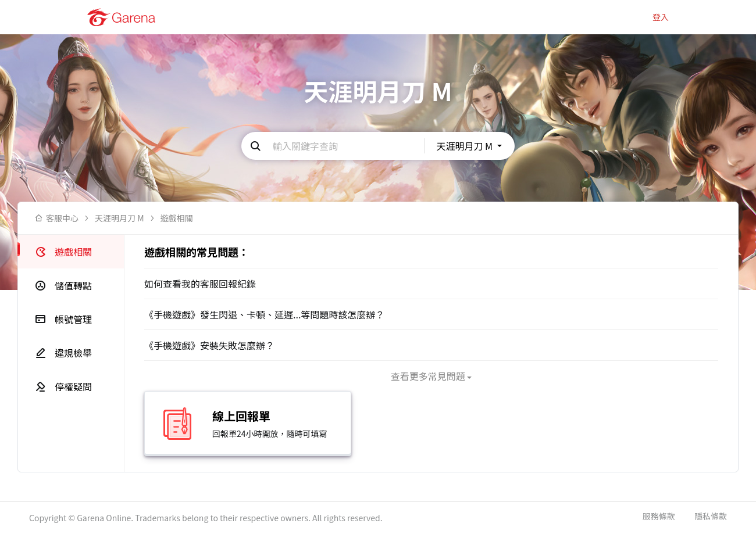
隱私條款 (711, 516)
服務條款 (659, 516)
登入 (661, 17)
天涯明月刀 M (120, 218)
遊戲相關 (177, 218)
